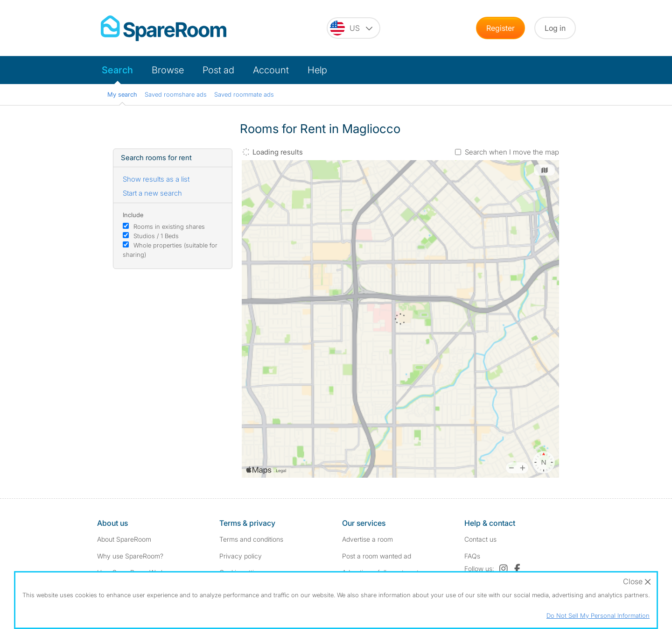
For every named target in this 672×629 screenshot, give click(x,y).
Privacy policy (241, 556)
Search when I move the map (512, 152)
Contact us (480, 539)
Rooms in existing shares (169, 226)
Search (117, 70)
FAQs (472, 556)
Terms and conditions (251, 539)
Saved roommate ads (244, 94)
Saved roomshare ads (176, 94)
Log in (555, 28)
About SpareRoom (124, 539)
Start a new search (152, 193)
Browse (168, 70)
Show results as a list (156, 179)
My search (122, 94)
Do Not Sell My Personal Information (598, 615)
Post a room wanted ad (377, 556)
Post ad (218, 70)
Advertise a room (367, 539)
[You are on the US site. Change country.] (353, 28)
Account (271, 70)
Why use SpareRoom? (130, 556)
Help (317, 70)
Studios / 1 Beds (156, 236)
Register (500, 28)
